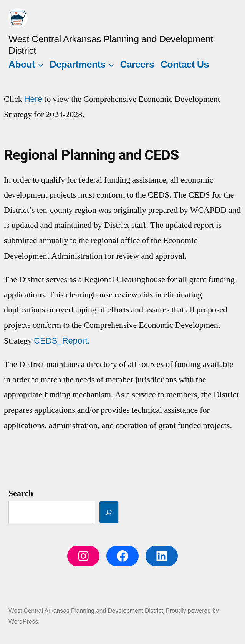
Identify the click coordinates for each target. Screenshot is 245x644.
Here (33, 99)
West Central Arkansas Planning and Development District (86, 611)
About (22, 64)
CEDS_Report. (62, 341)
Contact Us (185, 64)
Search (21, 493)
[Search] (109, 512)
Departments (78, 64)
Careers (137, 64)
